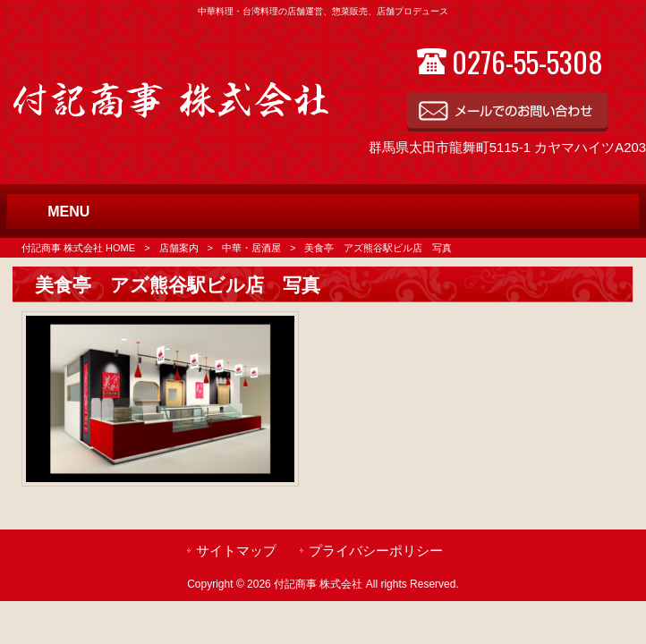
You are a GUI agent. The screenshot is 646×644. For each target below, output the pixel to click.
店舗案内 (179, 248)
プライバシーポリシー (376, 551)
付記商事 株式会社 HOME (78, 248)
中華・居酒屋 (251, 248)
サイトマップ (236, 551)
